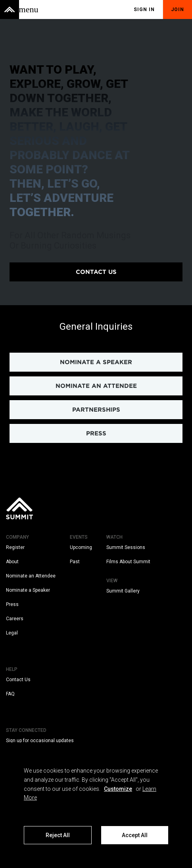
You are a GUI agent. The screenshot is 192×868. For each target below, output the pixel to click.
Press (12, 604)
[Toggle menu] (29, 9)
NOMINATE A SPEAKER (96, 362)
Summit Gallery (123, 591)
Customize (118, 789)
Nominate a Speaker (28, 590)
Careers (15, 619)
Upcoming (81, 547)
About (12, 562)
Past (75, 562)
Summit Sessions (126, 547)
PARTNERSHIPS (96, 410)
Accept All (135, 835)
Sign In (144, 9)
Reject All (58, 835)
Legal (12, 633)
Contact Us (18, 680)
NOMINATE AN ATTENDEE (96, 386)
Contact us (96, 272)
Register (15, 547)
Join (178, 9)
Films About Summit (128, 562)
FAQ (10, 694)
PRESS (96, 433)
